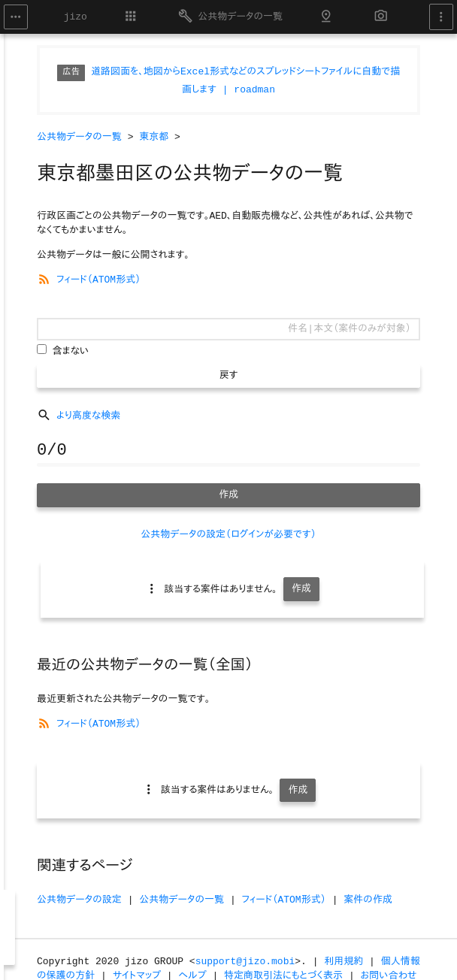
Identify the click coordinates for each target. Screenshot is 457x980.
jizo (76, 17)
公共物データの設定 (79, 900)
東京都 (154, 137)
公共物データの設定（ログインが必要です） (228, 535)
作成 (228, 495)
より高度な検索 (79, 416)
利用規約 (344, 962)
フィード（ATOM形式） (89, 280)
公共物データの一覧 (230, 16)
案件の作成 (368, 900)
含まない (71, 351)
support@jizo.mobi (245, 962)
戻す (229, 375)
